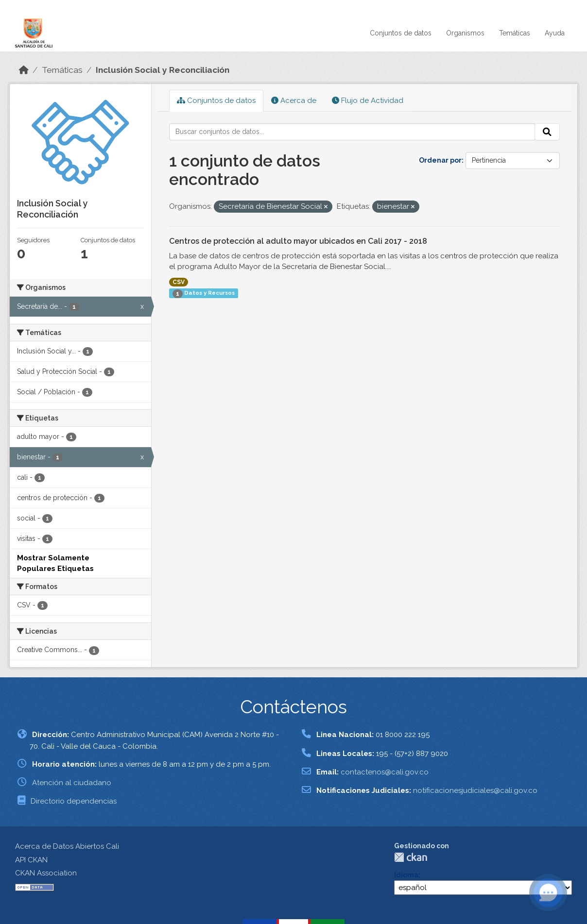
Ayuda (555, 33)
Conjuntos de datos (401, 33)
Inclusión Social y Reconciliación (163, 70)
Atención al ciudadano (72, 783)
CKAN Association (46, 873)
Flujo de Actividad (368, 101)
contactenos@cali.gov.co (385, 772)
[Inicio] (24, 70)
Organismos (465, 33)
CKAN (411, 857)
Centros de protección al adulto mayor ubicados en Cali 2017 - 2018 (298, 241)
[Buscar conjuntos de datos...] (352, 132)
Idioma (406, 875)
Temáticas (515, 33)
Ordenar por (440, 160)
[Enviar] (547, 132)
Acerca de (294, 101)
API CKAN (31, 860)
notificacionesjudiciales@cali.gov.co (475, 790)
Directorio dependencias (74, 801)
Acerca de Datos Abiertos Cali (67, 846)
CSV (179, 282)
